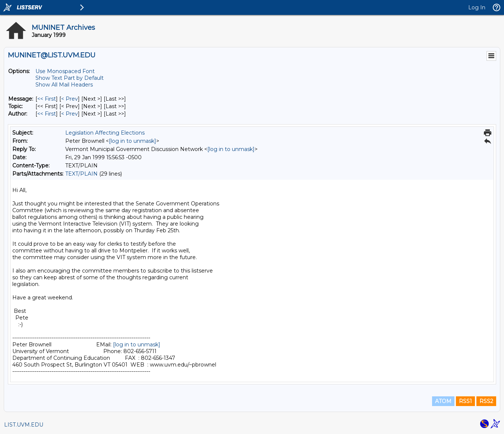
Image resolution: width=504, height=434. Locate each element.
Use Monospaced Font (65, 71)
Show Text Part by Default (70, 78)
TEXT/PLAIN (81, 174)
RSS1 (465, 401)
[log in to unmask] (133, 141)
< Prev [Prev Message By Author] (70, 114)
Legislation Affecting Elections (105, 133)
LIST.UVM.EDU (24, 425)
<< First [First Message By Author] (47, 114)
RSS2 (486, 401)
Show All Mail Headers (64, 85)
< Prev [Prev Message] (70, 99)
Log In (477, 7)
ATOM (443, 401)
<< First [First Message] (47, 99)
